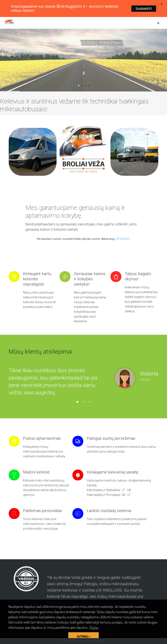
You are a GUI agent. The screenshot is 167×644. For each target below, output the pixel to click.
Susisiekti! (144, 9)
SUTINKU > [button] (83, 636)
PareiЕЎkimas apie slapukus (83, 641)
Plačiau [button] (94, 627)
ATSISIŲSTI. (123, 239)
